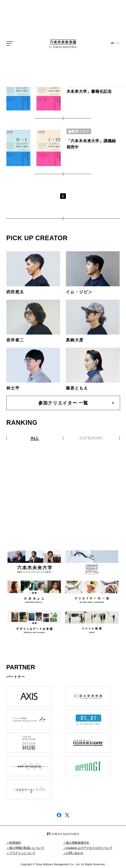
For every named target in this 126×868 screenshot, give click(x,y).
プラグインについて (22, 853)
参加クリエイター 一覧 (63, 403)
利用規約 (15, 843)
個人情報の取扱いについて (27, 848)
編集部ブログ (79, 131)
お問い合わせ (75, 853)
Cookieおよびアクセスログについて (89, 848)
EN (118, 43)
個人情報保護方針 (78, 843)
